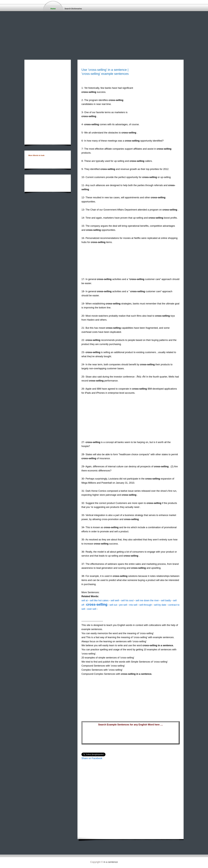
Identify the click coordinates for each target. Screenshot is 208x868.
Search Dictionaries (73, 9)
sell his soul (127, 600)
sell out (113, 605)
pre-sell (123, 605)
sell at (85, 600)
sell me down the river (147, 600)
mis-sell (133, 605)
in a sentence (111, 862)
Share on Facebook (92, 758)
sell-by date (160, 605)
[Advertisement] (80, 31)
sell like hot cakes (99, 600)
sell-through (146, 605)
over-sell (92, 609)
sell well (115, 600)
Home (53, 9)
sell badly (166, 600)
